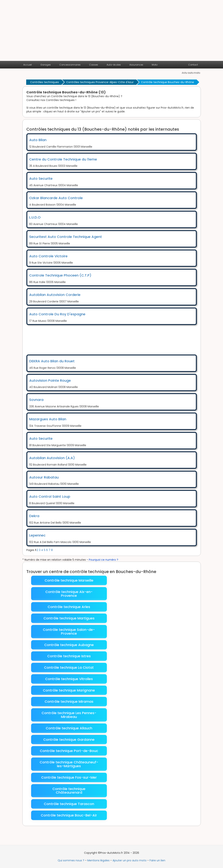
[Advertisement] (111, 32)
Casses (94, 65)
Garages (46, 65)
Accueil (28, 65)
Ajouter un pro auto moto (130, 860)
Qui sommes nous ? (71, 860)
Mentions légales (98, 860)
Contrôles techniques (45, 82)
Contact (193, 65)
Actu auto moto (191, 73)
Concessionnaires (70, 65)
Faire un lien (157, 860)
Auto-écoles (114, 65)
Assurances (136, 65)
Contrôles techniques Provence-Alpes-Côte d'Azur (100, 82)
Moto (155, 65)
